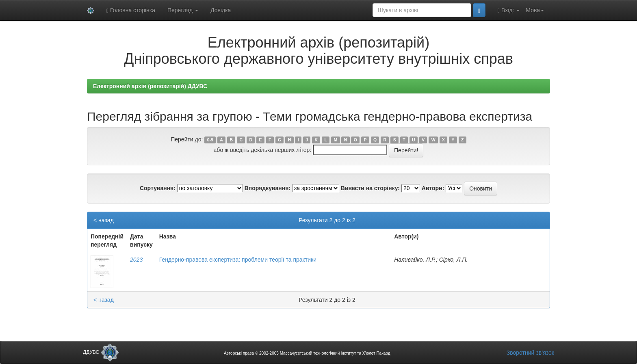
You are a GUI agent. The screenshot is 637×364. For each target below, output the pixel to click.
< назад (104, 220)
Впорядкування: (268, 188)
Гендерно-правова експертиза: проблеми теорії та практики (238, 260)
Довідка (221, 10)
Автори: (433, 188)
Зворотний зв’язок (530, 353)
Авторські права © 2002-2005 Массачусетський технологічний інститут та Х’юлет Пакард (307, 353)
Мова (535, 10)
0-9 (210, 140)
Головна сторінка (131, 10)
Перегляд (183, 10)
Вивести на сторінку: (370, 188)
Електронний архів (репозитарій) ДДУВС (150, 86)
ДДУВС (101, 352)
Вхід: (509, 10)
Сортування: (158, 188)
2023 (136, 260)
